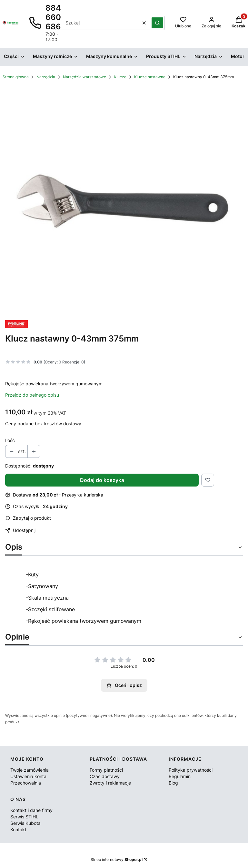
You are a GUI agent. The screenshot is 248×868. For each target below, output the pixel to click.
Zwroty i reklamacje (110, 783)
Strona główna (16, 77)
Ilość (10, 440)
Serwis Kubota (25, 823)
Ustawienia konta (28, 776)
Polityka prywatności (191, 770)
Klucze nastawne (150, 77)
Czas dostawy (105, 776)
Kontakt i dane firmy (31, 810)
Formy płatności (106, 770)
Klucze (120, 77)
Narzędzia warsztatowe (84, 77)
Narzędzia (46, 77)
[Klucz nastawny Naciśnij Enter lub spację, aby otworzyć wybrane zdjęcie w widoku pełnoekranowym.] (124, 202)
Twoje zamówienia (30, 770)
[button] (157, 23)
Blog (173, 783)
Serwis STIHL (24, 817)
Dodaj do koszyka (102, 480)
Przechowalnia (26, 783)
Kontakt (18, 829)
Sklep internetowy (117, 859)
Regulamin (180, 776)
